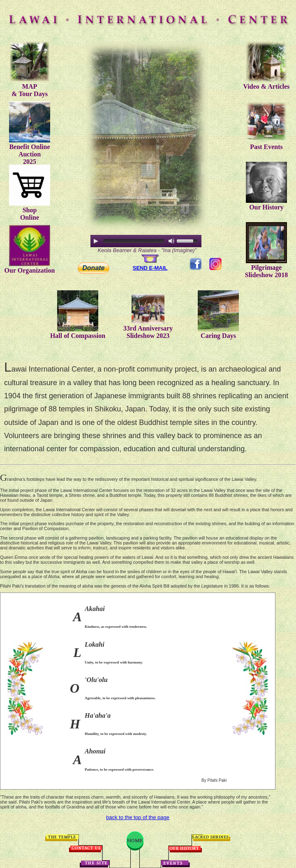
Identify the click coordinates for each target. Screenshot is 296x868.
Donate (93, 268)
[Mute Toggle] (171, 241)
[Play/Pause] (96, 241)
